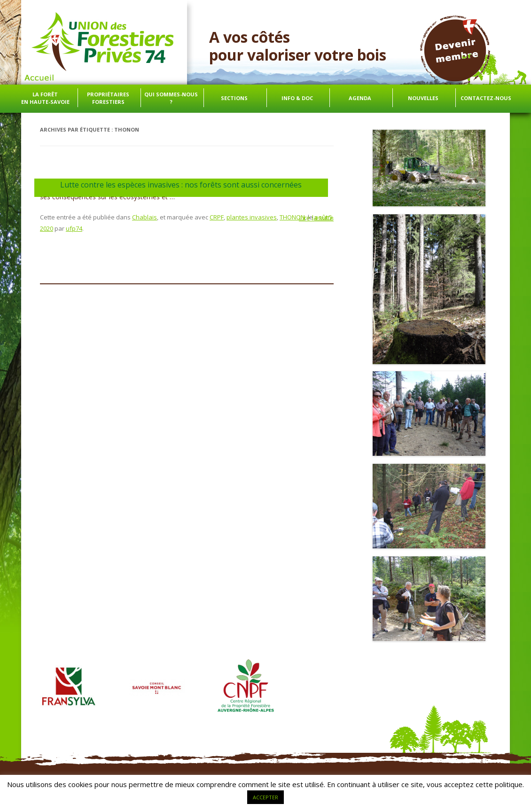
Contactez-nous (486, 98)
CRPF (217, 217)
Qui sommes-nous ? (171, 98)
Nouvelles (423, 98)
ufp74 (74, 228)
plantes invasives (252, 217)
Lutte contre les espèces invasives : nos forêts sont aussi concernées (181, 185)
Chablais (144, 217)
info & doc (297, 98)
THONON (292, 217)
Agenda (360, 98)
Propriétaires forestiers (108, 98)
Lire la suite (316, 218)
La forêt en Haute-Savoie (45, 98)
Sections (234, 98)
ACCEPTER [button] (265, 797)
